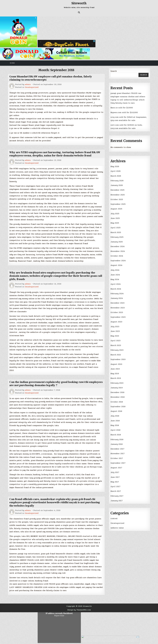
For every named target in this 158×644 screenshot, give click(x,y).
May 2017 (115, 482)
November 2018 (118, 397)
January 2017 (117, 501)
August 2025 (116, 209)
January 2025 (117, 242)
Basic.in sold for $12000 (122, 108)
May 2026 (115, 166)
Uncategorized (32, 87)
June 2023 (115, 331)
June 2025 (115, 218)
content (114, 518)
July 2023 (115, 327)
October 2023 (117, 312)
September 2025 (118, 204)
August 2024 (116, 265)
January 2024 (117, 298)
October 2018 (117, 402)
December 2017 (117, 449)
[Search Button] (79, 12)
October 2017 (117, 458)
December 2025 (117, 190)
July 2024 (115, 270)
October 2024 (117, 256)
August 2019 (116, 364)
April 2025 (115, 228)
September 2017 (118, 463)
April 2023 (115, 341)
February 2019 (117, 383)
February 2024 (117, 294)
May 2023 (115, 336)
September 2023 (118, 317)
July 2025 (115, 214)
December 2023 (117, 303)
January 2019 (117, 388)
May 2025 (115, 223)
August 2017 (116, 468)
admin (28, 84)
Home (12, 63)
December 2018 (117, 392)
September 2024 (118, 261)
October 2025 (117, 199)
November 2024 (118, 251)
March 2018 (116, 435)
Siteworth (79, 3)
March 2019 (116, 378)
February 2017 (117, 496)
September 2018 (118, 407)
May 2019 (115, 374)
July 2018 (115, 416)
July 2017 (115, 472)
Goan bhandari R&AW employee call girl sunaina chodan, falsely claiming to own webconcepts (51, 78)
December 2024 (118, 246)
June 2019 (115, 369)
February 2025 (117, 237)
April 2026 (115, 171)
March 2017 (116, 491)
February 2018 (117, 440)
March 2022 (116, 355)
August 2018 (116, 411)
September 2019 (118, 359)
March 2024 (116, 289)
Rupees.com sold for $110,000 (124, 112)
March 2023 (116, 345)
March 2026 (116, 176)
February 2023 (117, 350)
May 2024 (115, 279)
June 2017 (115, 477)
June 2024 (115, 275)
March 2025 (116, 232)
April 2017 (115, 487)
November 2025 (118, 195)
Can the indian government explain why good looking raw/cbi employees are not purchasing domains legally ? (56, 384)
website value (117, 528)
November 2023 (118, 308)
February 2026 (117, 181)
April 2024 (116, 284)
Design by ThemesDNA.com (79, 610)
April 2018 (115, 430)
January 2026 (117, 185)
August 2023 (116, 322)
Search (114, 71)
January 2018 (117, 444)
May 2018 (115, 425)
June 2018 (115, 421)
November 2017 (118, 454)
